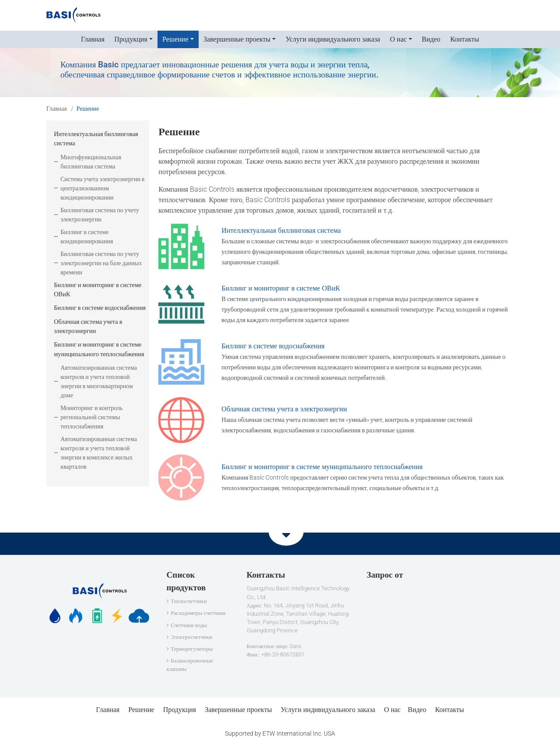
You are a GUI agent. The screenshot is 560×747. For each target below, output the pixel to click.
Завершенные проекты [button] (237, 39)
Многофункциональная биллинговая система (91, 162)
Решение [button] (175, 39)
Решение (141, 710)
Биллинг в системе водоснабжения (273, 346)
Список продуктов (186, 581)
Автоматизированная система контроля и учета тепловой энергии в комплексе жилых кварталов (99, 453)
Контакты (465, 39)
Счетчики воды (189, 625)
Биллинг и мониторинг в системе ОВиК (281, 288)
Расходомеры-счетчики (198, 613)
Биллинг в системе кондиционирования (87, 237)
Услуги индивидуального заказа (333, 39)
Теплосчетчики (189, 601)
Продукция (180, 710)
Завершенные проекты (238, 710)
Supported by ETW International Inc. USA (280, 733)
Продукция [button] (131, 39)
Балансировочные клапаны (190, 665)
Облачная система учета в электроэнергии (284, 409)
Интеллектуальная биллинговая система (281, 230)
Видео (431, 39)
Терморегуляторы (192, 649)
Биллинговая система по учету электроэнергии (100, 215)
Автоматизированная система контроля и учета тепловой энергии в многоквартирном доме (99, 381)
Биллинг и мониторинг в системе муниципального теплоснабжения (322, 467)
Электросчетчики (191, 637)
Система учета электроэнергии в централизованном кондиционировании (102, 188)
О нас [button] (398, 39)
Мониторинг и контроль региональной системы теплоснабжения (91, 417)
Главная (93, 39)
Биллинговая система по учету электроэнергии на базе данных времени (101, 263)
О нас (392, 710)
